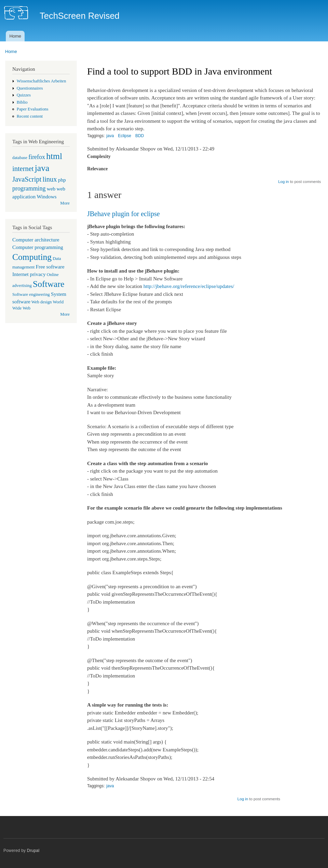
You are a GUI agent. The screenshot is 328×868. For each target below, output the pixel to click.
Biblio (22, 102)
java (42, 168)
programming (29, 188)
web (51, 189)
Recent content (30, 116)
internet (23, 169)
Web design (42, 302)
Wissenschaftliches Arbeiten (42, 81)
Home (15, 36)
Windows (46, 196)
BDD (140, 136)
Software (49, 284)
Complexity (99, 156)
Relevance (97, 169)
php (62, 180)
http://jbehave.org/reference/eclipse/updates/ (189, 286)
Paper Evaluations (33, 109)
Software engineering (31, 294)
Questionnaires (30, 88)
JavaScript (27, 179)
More (65, 203)
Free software (50, 267)
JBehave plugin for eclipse (124, 214)
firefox (37, 157)
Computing (32, 257)
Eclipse (125, 136)
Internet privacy (29, 274)
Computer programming (38, 247)
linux (50, 179)
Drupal (33, 851)
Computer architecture (36, 240)
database (20, 158)
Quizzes (24, 95)
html (54, 156)
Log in (283, 182)
